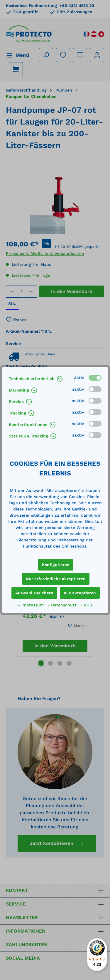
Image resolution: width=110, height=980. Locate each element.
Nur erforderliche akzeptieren (56, 579)
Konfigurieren (56, 565)
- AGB (86, 605)
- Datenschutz (63, 605)
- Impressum (32, 605)
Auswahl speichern (34, 593)
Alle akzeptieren (80, 593)
